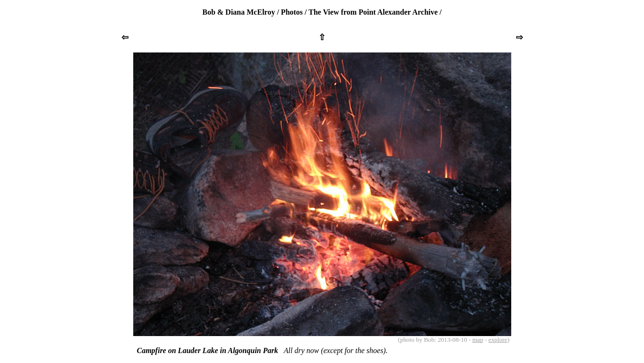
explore (498, 340)
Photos (292, 12)
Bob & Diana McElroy (239, 12)
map (478, 340)
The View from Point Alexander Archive (373, 12)
